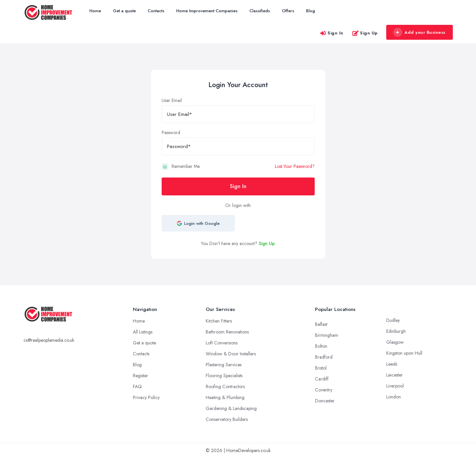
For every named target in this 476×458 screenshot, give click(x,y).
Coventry (324, 390)
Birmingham (327, 335)
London (394, 397)
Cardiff (322, 379)
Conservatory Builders (227, 419)
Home (95, 11)
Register (140, 376)
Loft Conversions (222, 343)
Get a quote (124, 11)
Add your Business (419, 32)
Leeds (392, 364)
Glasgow (395, 342)
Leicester (395, 375)
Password (171, 132)
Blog (311, 11)
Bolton (321, 346)
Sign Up (365, 33)
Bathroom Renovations (227, 332)
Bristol (321, 368)
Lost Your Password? (295, 166)
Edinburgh (396, 331)
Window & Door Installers (231, 354)
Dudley (393, 320)
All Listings (143, 332)
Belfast (321, 324)
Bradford (324, 357)
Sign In (332, 33)
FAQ (137, 386)
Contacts (156, 11)
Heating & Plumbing (225, 397)
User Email (172, 100)
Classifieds (260, 11)
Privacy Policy (146, 397)
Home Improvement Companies (207, 11)
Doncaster (325, 401)
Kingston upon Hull (404, 353)
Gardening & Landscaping (231, 408)
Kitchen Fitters (219, 321)
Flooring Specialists (224, 376)
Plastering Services (224, 365)
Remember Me (186, 166)
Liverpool (395, 386)
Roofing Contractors (225, 386)
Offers (288, 11)
